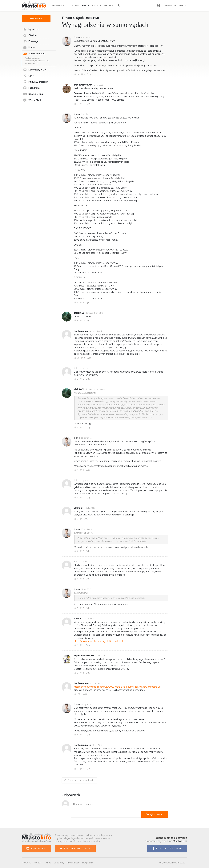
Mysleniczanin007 (84, 656)
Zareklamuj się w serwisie (75, 848)
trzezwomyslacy (83, 85)
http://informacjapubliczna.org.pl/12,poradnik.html (100, 641)
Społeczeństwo (34, 54)
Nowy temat (36, 19)
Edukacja (31, 41)
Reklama (108, 6)
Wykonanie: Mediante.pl (172, 863)
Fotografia (31, 88)
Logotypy (59, 863)
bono (77, 37)
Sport (29, 76)
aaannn (78, 619)
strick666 (79, 313)
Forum (86, 6)
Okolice (30, 35)
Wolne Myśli (32, 100)
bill (76, 368)
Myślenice (31, 29)
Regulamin (88, 863)
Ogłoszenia (73, 6)
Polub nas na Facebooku (167, 848)
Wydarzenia (57, 6)
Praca (29, 47)
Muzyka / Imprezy (36, 82)
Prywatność (73, 863)
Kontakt (96, 6)
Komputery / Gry (35, 70)
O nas (48, 863)
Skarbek (79, 508)
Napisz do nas (36, 848)
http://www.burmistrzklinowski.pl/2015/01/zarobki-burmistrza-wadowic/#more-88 (117, 687)
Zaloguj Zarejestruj (171, 6)
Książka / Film (33, 94)
